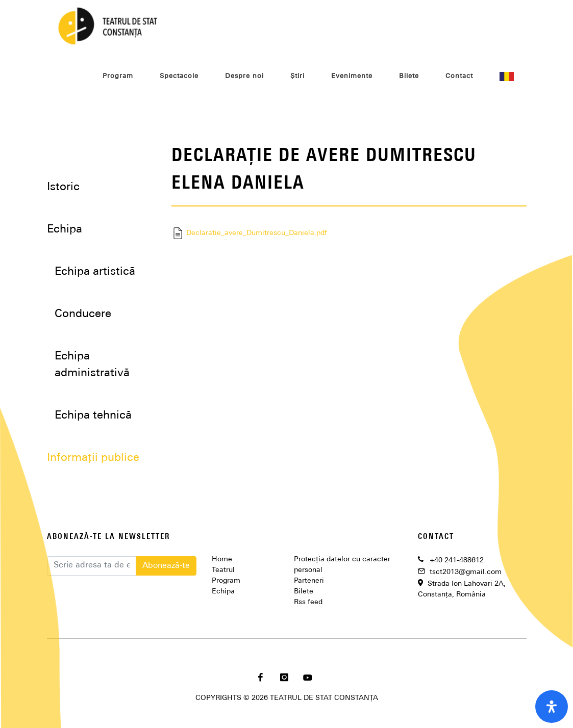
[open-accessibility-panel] (552, 707)
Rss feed (308, 602)
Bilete (304, 592)
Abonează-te (166, 566)
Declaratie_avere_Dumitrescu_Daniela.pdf (249, 233)
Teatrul (223, 570)
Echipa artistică (95, 272)
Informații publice (93, 458)
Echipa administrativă (92, 365)
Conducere (83, 314)
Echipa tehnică (93, 416)
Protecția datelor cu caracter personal (342, 565)
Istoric (63, 187)
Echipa (223, 592)
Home (222, 560)
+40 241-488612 (457, 561)
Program (226, 581)
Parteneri (309, 581)
